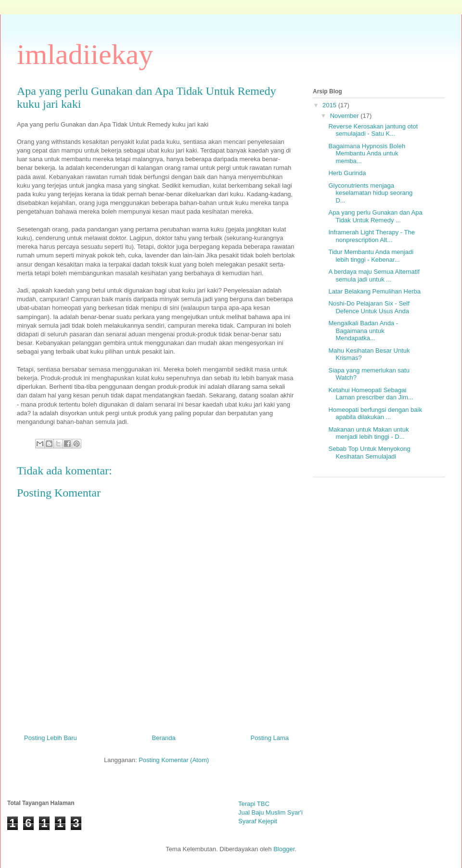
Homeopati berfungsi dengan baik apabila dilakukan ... (375, 414)
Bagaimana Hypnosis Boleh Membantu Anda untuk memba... (367, 153)
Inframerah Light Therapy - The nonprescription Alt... (371, 236)
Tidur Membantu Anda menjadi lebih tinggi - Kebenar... (371, 256)
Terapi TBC (254, 804)
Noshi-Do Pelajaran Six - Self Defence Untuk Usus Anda (369, 307)
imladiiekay (85, 54)
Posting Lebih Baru (51, 738)
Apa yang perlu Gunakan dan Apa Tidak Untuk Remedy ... (375, 216)
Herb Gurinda (347, 173)
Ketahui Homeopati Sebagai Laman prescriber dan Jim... (371, 394)
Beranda (164, 738)
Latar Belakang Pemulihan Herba (374, 291)
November (346, 116)
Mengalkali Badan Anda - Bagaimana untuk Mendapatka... (363, 331)
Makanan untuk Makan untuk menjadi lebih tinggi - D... (368, 433)
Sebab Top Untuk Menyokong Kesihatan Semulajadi (369, 453)
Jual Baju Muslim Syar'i (270, 812)
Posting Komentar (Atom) (174, 760)
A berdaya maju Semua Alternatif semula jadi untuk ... (374, 275)
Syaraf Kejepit (258, 821)
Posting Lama (270, 738)
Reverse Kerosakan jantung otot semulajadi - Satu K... (373, 130)
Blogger (284, 849)
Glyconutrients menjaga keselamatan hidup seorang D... (370, 193)
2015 (330, 105)
